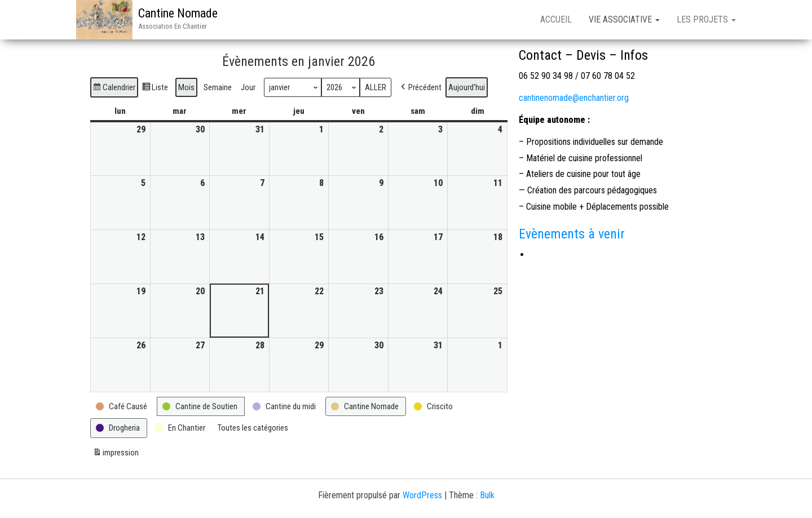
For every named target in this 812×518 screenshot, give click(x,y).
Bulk (487, 495)
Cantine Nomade (178, 13)
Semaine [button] (218, 87)
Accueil (556, 19)
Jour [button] (248, 87)
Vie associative (624, 19)
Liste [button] (155, 89)
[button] (420, 87)
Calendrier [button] (114, 89)
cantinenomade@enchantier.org (574, 98)
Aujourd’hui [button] (467, 87)
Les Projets (706, 19)
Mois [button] (186, 87)
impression (116, 454)
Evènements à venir (572, 234)
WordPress (422, 495)
